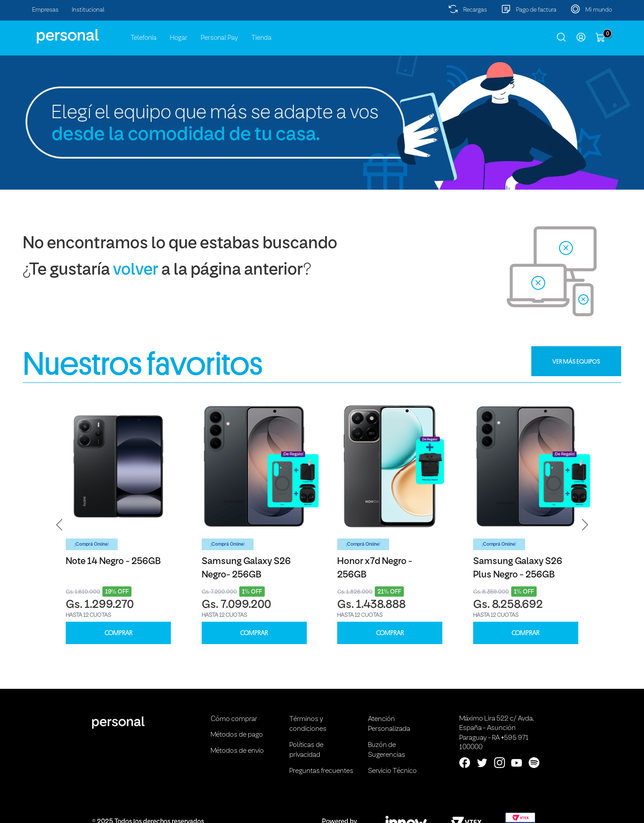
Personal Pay (219, 38)
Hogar (179, 38)
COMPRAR (119, 633)
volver (136, 270)
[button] (59, 525)
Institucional (88, 10)
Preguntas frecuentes (321, 771)
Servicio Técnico (392, 771)
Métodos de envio (237, 751)
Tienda (261, 38)
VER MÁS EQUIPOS (576, 361)
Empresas (45, 10)
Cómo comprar (234, 719)
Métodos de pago (237, 735)
